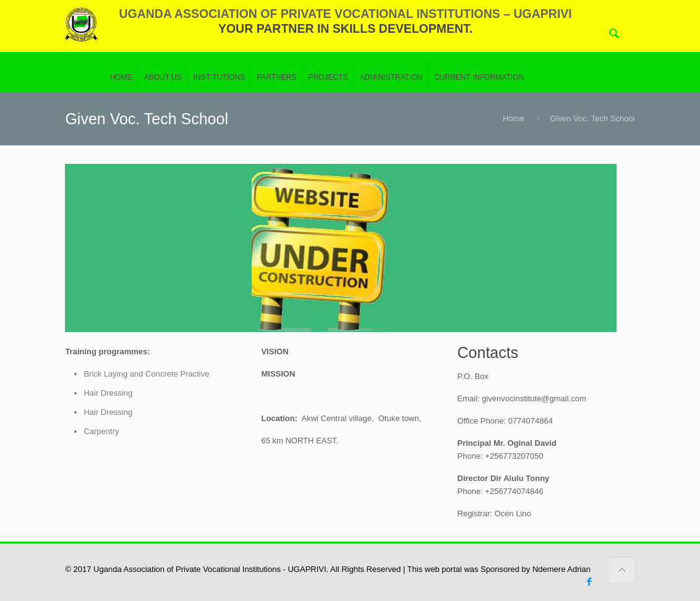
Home (514, 118)
